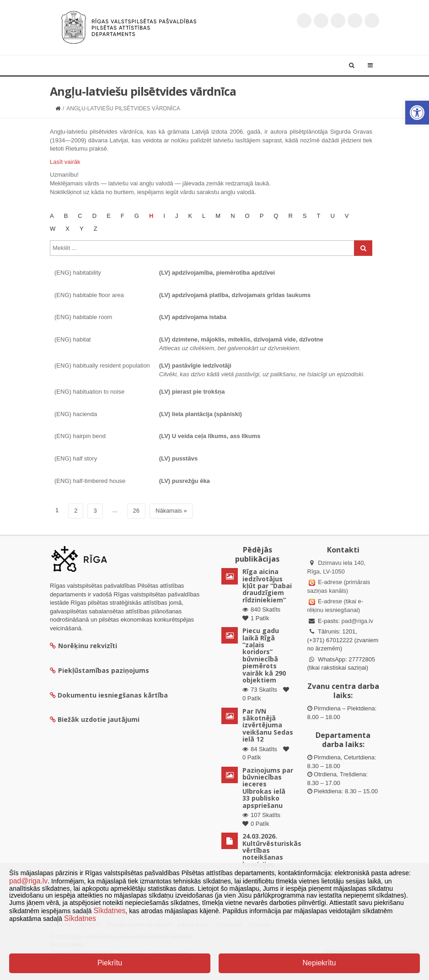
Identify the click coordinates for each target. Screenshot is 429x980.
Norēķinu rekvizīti (83, 646)
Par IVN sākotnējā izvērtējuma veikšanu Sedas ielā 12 (268, 725)
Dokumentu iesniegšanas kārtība (113, 695)
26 (136, 511)
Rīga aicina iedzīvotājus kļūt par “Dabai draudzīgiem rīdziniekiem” (267, 586)
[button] (417, 113)
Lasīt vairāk (65, 162)
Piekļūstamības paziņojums (99, 670)
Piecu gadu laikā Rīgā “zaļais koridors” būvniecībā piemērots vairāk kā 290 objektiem (264, 655)
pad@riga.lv (357, 621)
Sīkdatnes (109, 911)
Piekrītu (110, 963)
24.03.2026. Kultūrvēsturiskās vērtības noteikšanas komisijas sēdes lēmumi (272, 854)
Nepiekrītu (319, 963)
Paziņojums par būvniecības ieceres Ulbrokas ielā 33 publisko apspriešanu (268, 788)
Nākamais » (171, 511)
